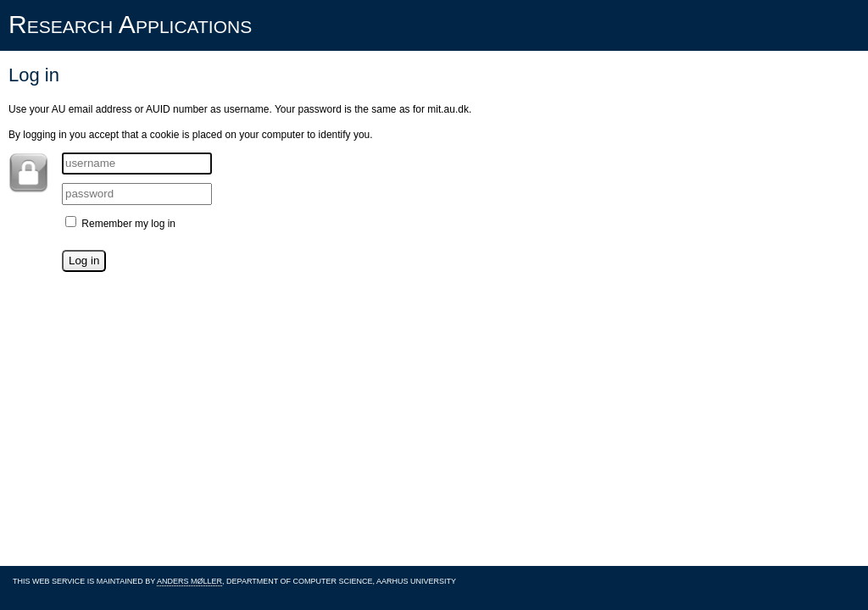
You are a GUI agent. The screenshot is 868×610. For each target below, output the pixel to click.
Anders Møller (189, 581)
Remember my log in (120, 224)
